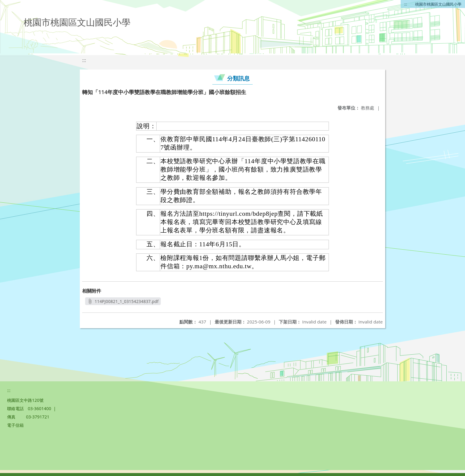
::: (406, 4)
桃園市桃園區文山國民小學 (438, 4)
